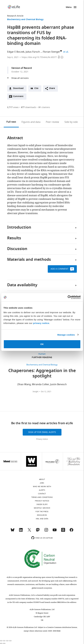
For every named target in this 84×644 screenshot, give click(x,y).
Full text (11, 122)
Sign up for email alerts (42, 432)
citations (44, 107)
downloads (29, 107)
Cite (36, 88)
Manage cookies (66, 335)
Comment (19, 97)
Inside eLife (42, 504)
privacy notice (41, 323)
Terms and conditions (42, 497)
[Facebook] (71, 531)
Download (18, 88)
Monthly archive (42, 508)
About (42, 479)
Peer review (52, 122)
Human (42, 354)
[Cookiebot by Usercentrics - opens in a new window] (68, 297)
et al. (66, 52)
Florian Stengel (51, 52)
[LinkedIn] (21, 531)
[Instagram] (46, 531)
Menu (69, 7)
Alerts (42, 490)
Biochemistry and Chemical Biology (25, 20)
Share (52, 88)
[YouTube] (55, 531)
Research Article (15, 16)
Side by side (71, 122)
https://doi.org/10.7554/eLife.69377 (39, 57)
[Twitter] (29, 531)
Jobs (42, 483)
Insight (36, 392)
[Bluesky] (13, 531)
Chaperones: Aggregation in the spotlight (42, 374)
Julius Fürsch (33, 52)
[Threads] (63, 531)
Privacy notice (42, 439)
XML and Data (42, 519)
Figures (31, 122)
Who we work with (42, 487)
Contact (42, 494)
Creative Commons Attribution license (62, 627)
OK (42, 344)
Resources (42, 515)
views (13, 107)
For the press (42, 512)
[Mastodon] (38, 531)
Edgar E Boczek (16, 52)
